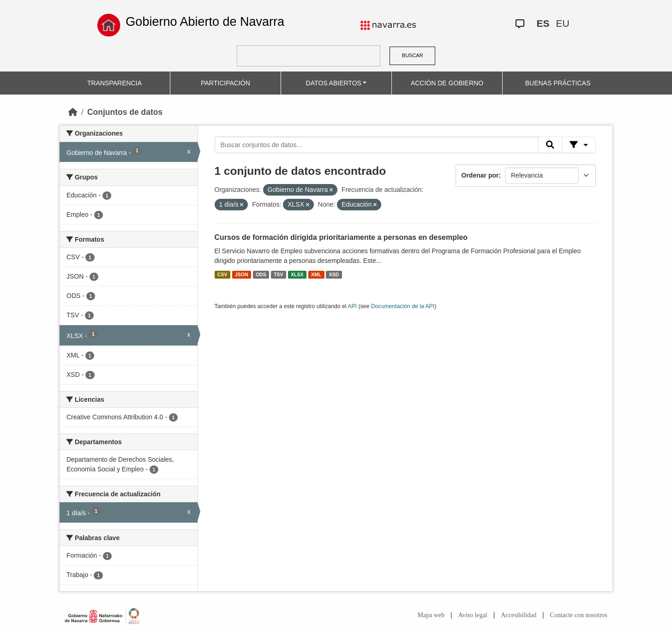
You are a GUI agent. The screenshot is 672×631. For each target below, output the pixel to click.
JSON (242, 274)
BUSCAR (413, 55)
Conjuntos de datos (125, 112)
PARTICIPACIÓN (225, 83)
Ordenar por (480, 175)
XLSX (297, 274)
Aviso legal (473, 615)
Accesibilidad (519, 615)
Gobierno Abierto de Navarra (205, 22)
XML (316, 274)
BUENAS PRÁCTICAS (558, 83)
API (352, 306)
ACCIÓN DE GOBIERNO (447, 83)
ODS (261, 274)
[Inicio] (73, 112)
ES (543, 23)
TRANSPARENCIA (114, 83)
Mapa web (431, 615)
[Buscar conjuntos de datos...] (377, 145)
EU (562, 23)
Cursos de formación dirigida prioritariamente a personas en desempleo (341, 237)
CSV (222, 274)
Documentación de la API (403, 306)
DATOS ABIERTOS (334, 83)
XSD (334, 274)
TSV (278, 274)
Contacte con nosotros (579, 615)
